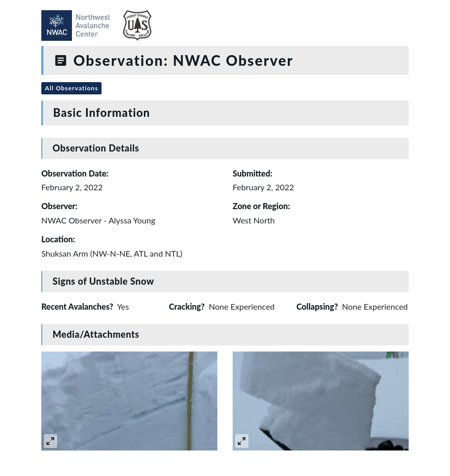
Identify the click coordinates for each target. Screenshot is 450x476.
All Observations (71, 88)
